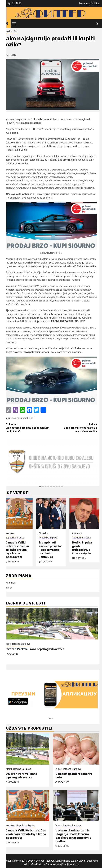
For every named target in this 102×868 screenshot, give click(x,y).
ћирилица (85, 3)
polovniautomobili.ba (23, 418)
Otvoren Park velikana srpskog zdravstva (35, 649)
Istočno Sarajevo (21, 644)
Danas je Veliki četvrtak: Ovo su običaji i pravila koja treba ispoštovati (17, 550)
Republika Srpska (15, 538)
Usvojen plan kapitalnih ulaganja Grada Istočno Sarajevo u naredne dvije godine (73, 836)
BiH (16, 31)
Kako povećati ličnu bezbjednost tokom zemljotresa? (28, 428)
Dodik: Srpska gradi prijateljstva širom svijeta (82, 548)
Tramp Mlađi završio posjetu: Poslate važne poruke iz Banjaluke (50, 550)
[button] (40, 487)
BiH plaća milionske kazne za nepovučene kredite (74, 428)
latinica (96, 3)
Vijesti (8, 644)
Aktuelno (8, 31)
